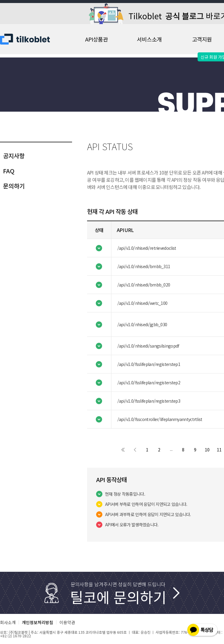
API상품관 (97, 39)
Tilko (30, 39)
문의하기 (14, 186)
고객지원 (202, 39)
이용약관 (67, 622)
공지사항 (14, 156)
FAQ (9, 171)
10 (207, 450)
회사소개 (8, 622)
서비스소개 (149, 39)
